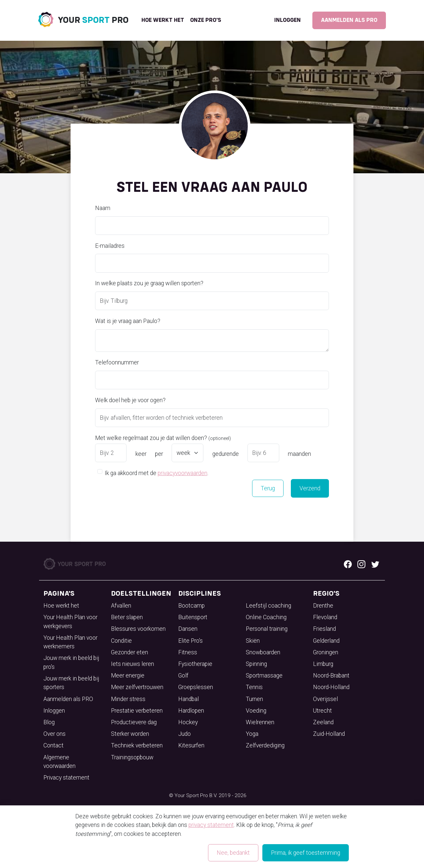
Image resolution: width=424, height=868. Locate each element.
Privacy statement (66, 778)
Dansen (188, 629)
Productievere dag (134, 722)
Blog (49, 722)
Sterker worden (130, 734)
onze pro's (206, 20)
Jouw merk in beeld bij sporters (71, 683)
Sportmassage (264, 676)
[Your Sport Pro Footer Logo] (75, 564)
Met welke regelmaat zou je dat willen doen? (163, 438)
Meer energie (128, 676)
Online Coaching (266, 617)
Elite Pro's (190, 641)
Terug (268, 488)
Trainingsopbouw (132, 757)
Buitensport (193, 617)
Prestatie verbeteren (137, 711)
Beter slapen (127, 617)
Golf (183, 676)
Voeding (256, 711)
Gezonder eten (130, 652)
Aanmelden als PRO (349, 20)
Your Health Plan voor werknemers (70, 642)
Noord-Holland (331, 687)
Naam (103, 208)
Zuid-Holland (329, 734)
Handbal (188, 699)
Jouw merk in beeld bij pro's (71, 662)
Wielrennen (260, 722)
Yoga (252, 734)
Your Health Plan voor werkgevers (70, 622)
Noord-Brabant (331, 676)
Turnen (254, 699)
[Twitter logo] (375, 564)
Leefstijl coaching (268, 606)
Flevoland (325, 617)
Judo (185, 734)
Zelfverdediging (265, 745)
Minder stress (128, 699)
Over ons (54, 734)
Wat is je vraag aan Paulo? (128, 321)
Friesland (324, 629)
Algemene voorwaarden (59, 762)
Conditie (121, 641)
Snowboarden (263, 652)
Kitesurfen (191, 745)
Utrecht (322, 711)
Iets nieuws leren (132, 664)
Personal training (267, 629)
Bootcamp (191, 606)
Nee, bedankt (233, 853)
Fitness (188, 652)
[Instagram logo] (361, 564)
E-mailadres (110, 246)
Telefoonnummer (117, 362)
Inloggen (288, 20)
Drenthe (323, 606)
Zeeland (323, 722)
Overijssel (325, 699)
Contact (53, 745)
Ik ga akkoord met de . (157, 473)
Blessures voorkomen (138, 629)
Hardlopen (191, 711)
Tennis (254, 687)
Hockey (188, 722)
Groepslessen (196, 687)
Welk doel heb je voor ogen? (130, 400)
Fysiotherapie (195, 664)
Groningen (326, 652)
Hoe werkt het (163, 20)
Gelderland (326, 641)
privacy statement (211, 825)
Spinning (256, 664)
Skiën (253, 641)
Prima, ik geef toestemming (306, 853)
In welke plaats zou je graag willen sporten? (149, 283)
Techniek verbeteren (137, 745)
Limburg (323, 664)
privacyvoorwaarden (183, 473)
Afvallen (121, 606)
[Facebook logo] (348, 564)
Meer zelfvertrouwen (137, 687)
